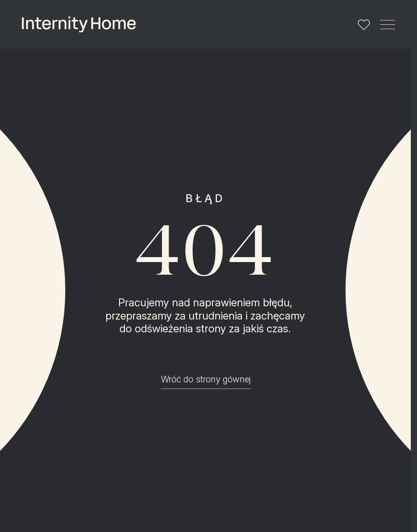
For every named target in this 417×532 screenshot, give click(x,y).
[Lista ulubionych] (364, 24)
